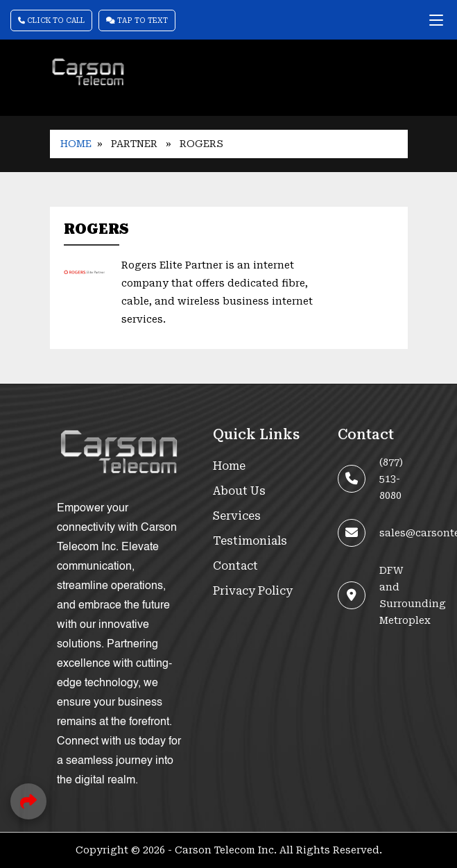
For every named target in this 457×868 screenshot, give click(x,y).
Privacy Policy (253, 591)
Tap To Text (137, 20)
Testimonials (250, 541)
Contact (235, 566)
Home (76, 144)
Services (237, 516)
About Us (239, 491)
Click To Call (51, 20)
